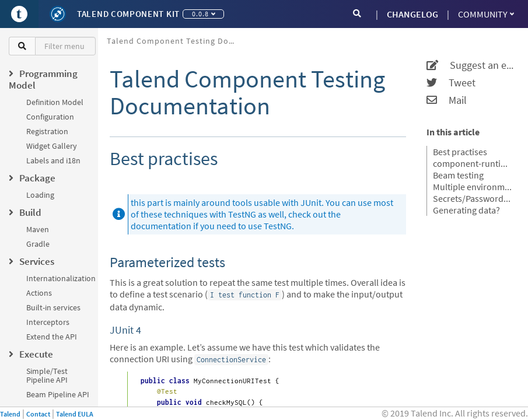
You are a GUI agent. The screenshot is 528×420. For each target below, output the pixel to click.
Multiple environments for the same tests (473, 187)
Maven (38, 229)
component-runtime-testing (473, 163)
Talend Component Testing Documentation (175, 41)
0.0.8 (204, 14)
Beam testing (458, 175)
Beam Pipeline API (58, 394)
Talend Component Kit (128, 14)
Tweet (451, 83)
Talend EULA (75, 414)
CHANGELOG (412, 14)
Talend (10, 414)
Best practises (460, 152)
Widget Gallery (52, 146)
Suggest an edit (470, 65)
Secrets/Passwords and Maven (473, 198)
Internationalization (61, 278)
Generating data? (466, 210)
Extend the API (52, 337)
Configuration (50, 117)
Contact (38, 414)
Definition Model (55, 102)
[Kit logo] (58, 14)
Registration (47, 131)
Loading (40, 195)
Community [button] (486, 14)
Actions (39, 293)
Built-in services (53, 307)
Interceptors (48, 322)
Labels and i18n (53, 160)
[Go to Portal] (19, 14)
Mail (447, 100)
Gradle (38, 244)
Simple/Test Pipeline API (47, 375)
